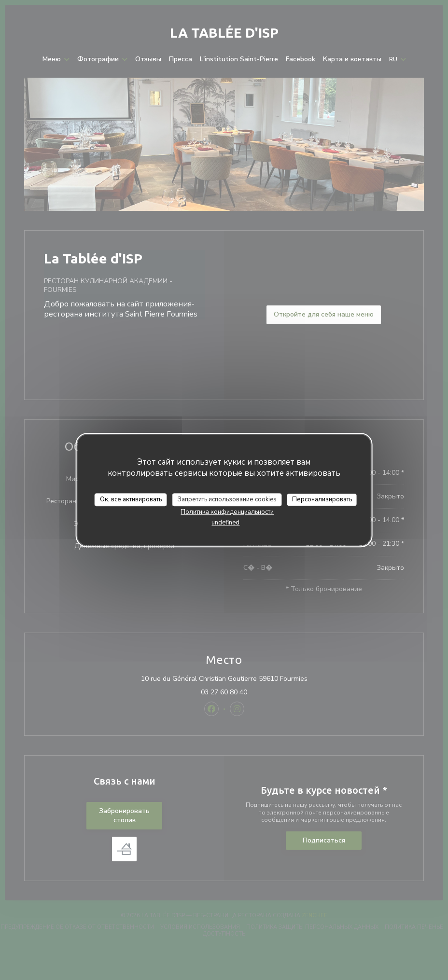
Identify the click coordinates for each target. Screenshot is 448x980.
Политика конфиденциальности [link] (227, 512)
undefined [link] (225, 523)
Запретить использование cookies (227, 499)
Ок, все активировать (131, 499)
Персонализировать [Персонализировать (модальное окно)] (322, 499)
